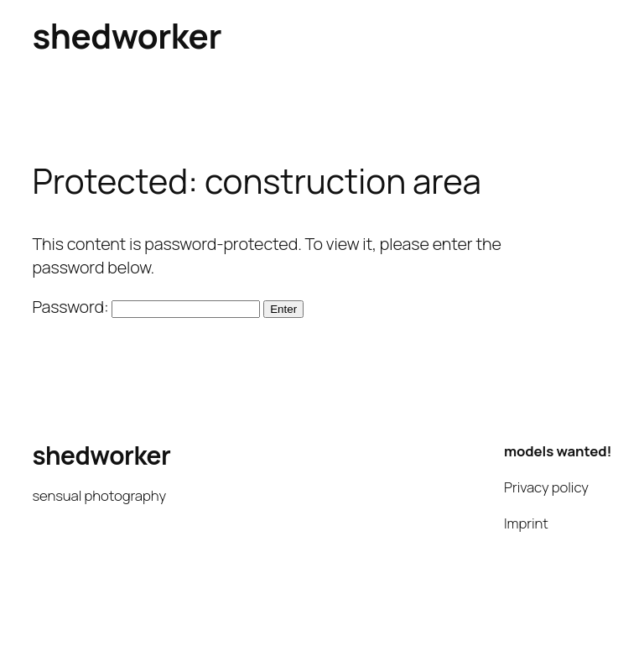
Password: (146, 307)
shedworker (127, 36)
